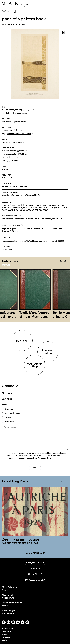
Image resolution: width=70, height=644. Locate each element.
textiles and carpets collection (14, 122)
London (28, 134)
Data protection (7, 631)
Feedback (8, 417)
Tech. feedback (10, 421)
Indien (21, 130)
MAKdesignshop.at (35, 580)
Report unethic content (12, 413)
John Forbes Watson (15, 134)
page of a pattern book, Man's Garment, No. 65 (21, 195)
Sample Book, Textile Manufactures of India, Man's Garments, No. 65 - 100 (32, 219)
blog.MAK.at (35, 574)
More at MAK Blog (35, 553)
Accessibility (6, 637)
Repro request (9, 409)
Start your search (35, 563)
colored (21, 142)
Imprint (4, 634)
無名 (16, 130)
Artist (6, 265)
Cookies (5, 640)
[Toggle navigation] (65, 3)
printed (14, 142)
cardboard (6, 142)
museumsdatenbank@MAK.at (12, 604)
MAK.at (35, 568)
